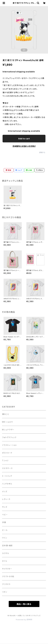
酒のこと (6, 414)
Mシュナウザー (8, 430)
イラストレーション (9, 445)
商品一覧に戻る (24, 604)
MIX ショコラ (7, 422)
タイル (5, 561)
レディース (6, 499)
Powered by (24, 620)
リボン (5, 592)
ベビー (5, 515)
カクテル (6, 553)
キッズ (5, 507)
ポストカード (7, 453)
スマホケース (7, 468)
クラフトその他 (8, 576)
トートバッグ (7, 476)
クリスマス (6, 584)
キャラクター (7, 569)
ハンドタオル (7, 484)
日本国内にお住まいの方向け (24, 146)
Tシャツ (5, 461)
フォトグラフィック (9, 437)
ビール (5, 530)
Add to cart (24, 139)
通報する (42, 152)
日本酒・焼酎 (7, 546)
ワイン (4, 538)
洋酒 (4, 522)
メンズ (5, 491)
